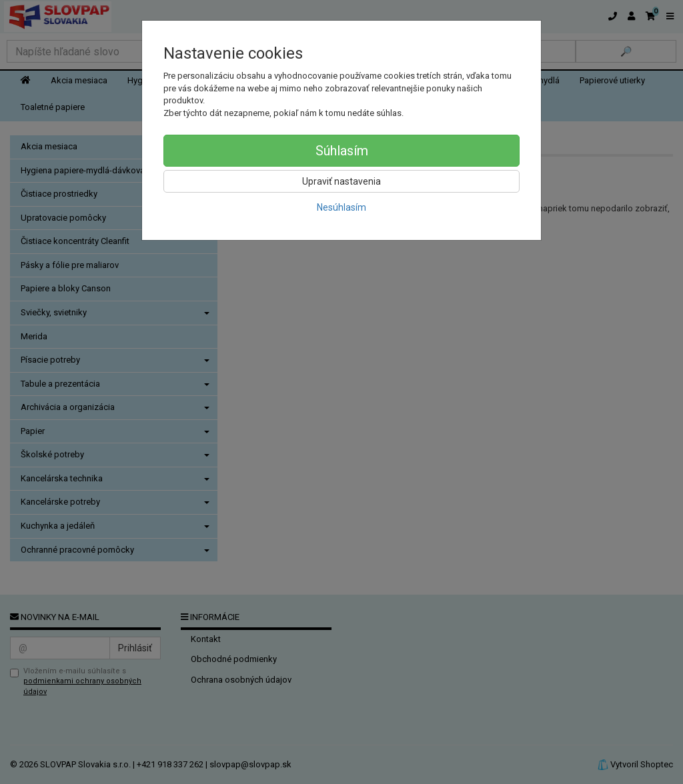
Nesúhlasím (341, 207)
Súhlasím (342, 151)
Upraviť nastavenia (341, 181)
